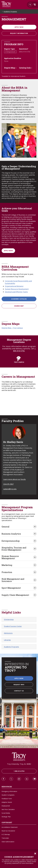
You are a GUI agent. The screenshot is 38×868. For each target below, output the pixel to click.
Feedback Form (7, 799)
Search (6, 4)
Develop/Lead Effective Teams (16, 292)
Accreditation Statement (10, 827)
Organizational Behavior (14, 286)
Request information (19, 33)
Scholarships (9, 619)
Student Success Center (13, 626)
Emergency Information (9, 791)
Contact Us (19, 691)
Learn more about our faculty (14, 479)
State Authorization (8, 842)
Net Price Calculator (8, 809)
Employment (6, 806)
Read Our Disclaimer (8, 831)
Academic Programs (10, 11)
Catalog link (25, 68)
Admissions (8, 633)
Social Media (6, 813)
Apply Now (19, 27)
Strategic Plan (6, 817)
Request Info (19, 685)
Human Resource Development (17, 289)
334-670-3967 (8, 484)
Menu (35, 5)
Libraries (7, 640)
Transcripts (5, 838)
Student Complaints (8, 795)
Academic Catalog (19, 299)
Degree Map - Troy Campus (12, 328)
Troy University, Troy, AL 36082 (19, 764)
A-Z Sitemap (6, 834)
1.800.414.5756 (19, 771)
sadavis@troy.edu (10, 489)
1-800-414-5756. (25, 350)
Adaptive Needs (7, 802)
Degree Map (10, 68)
